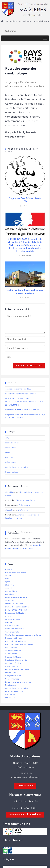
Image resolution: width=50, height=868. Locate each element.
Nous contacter (12, 666)
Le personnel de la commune (18, 682)
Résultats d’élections (14, 691)
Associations (11, 448)
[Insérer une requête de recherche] (25, 31)
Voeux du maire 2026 (25, 500)
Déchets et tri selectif (14, 604)
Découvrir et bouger (14, 638)
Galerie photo (11, 654)
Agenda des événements (16, 597)
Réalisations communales (16, 467)
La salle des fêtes (12, 619)
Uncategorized (12, 472)
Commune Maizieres (14, 651)
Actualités (10, 594)
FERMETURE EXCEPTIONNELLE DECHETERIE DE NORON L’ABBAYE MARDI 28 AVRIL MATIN (24, 402)
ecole (8, 453)
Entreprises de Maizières (16, 613)
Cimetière (10, 600)
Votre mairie (11, 673)
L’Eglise (9, 616)
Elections (9, 457)
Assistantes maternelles (15, 572)
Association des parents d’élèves (19, 644)
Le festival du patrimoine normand (20, 394)
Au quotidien (11, 591)
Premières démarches (15, 629)
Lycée (8, 582)
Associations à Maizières (16, 641)
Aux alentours (11, 647)
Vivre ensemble (12, 632)
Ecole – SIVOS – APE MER (16, 610)
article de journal (13, 443)
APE (7, 438)
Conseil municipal (13, 679)
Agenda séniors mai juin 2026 (18, 389)
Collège (9, 575)
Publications (11, 685)
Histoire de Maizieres (14, 657)
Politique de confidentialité (17, 669)
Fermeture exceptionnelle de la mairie (22, 410)
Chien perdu (24, 505)
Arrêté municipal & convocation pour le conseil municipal (25, 292)
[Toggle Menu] (45, 38)
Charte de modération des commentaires (23, 635)
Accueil (8, 588)
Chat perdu (23, 510)
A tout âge (10, 569)
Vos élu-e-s (10, 698)
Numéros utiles (12, 626)
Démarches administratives (17, 607)
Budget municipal (13, 676)
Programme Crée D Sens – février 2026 (25, 200)
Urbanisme (10, 694)
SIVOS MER (10, 585)
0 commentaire (36, 86)
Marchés (9, 622)
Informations (15, 86)
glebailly (13, 82)
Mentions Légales (13, 663)
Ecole (8, 579)
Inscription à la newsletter (16, 660)
